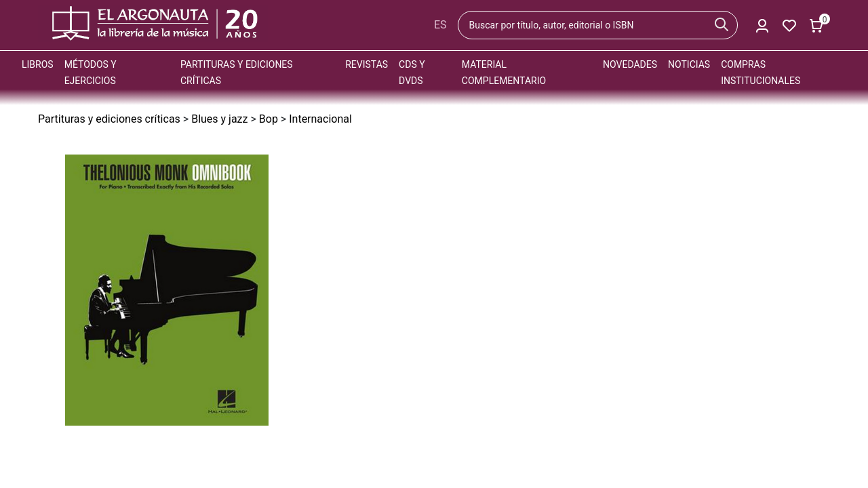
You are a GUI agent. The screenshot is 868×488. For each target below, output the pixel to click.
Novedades (630, 64)
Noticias (689, 64)
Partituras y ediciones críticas (109, 119)
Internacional (320, 119)
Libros (38, 64)
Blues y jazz (219, 119)
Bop (269, 119)
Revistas (367, 64)
